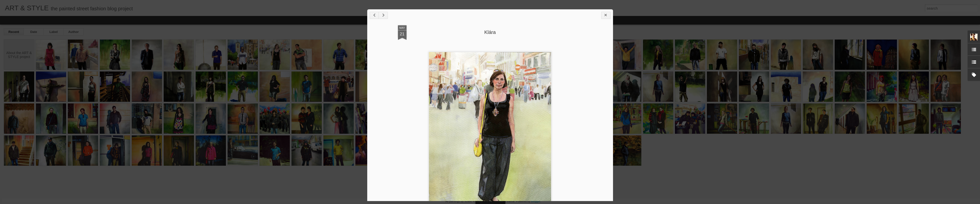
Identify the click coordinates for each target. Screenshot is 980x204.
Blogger (535, 201)
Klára (490, 32)
